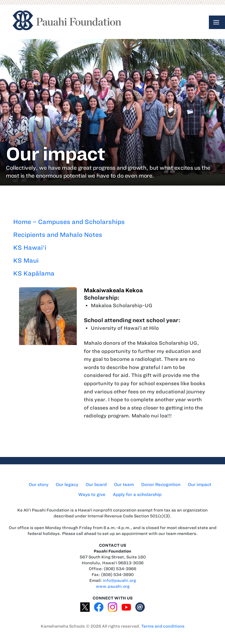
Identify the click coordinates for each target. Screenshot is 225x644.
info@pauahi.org (119, 581)
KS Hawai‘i (30, 248)
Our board (96, 485)
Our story (39, 485)
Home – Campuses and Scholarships (69, 222)
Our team (124, 485)
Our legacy (67, 485)
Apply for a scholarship (137, 495)
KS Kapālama (34, 273)
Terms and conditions (163, 626)
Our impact (200, 485)
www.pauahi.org (113, 586)
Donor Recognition (161, 485)
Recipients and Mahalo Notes (58, 235)
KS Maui (26, 260)
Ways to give (92, 495)
